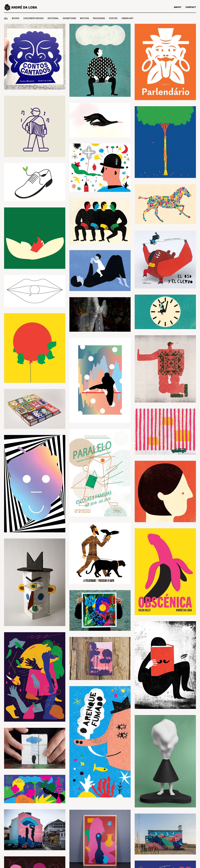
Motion (84, 18)
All (6, 18)
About (178, 7)
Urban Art (127, 18)
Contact (191, 7)
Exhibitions (69, 18)
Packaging (99, 18)
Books (16, 18)
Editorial (53, 18)
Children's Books (33, 18)
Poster (113, 18)
